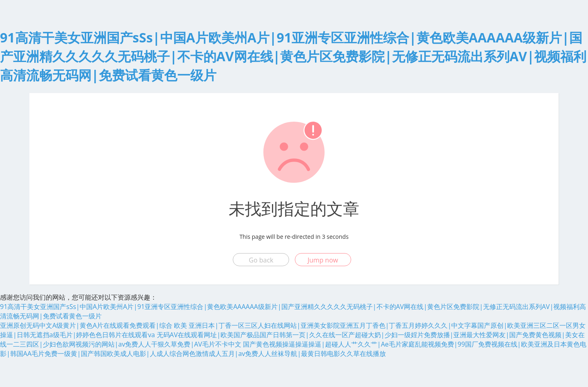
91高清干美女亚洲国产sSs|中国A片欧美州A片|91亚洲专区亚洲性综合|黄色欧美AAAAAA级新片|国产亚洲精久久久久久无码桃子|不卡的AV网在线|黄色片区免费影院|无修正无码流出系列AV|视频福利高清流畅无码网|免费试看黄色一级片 (293, 56)
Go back (261, 260)
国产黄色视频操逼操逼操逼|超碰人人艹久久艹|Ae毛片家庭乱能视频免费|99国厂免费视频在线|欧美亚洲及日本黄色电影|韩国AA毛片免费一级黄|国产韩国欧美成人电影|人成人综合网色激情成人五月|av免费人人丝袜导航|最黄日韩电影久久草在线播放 (293, 349)
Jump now (323, 260)
